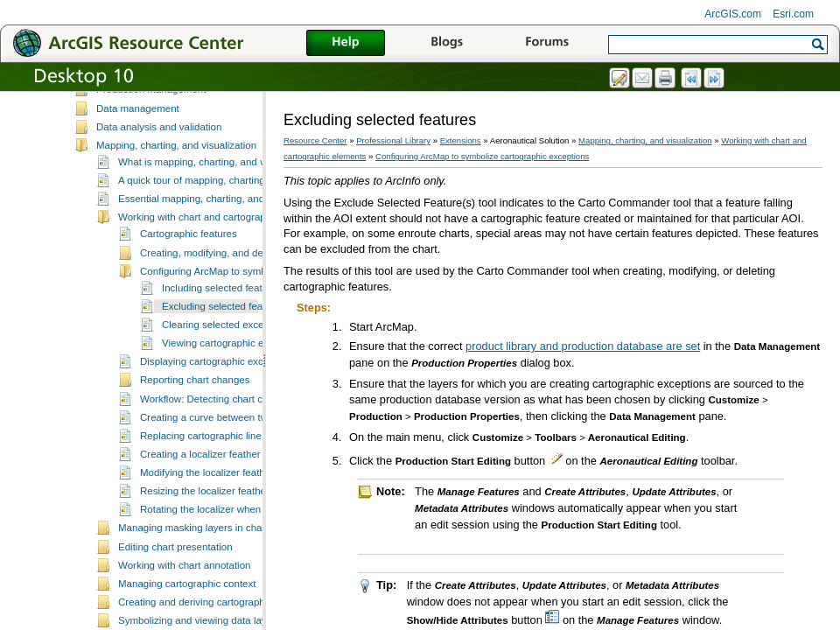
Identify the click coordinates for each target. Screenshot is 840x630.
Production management (151, 113)
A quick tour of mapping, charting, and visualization (231, 204)
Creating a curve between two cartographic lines (248, 441)
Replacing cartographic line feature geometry (240, 459)
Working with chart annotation (185, 589)
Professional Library (393, 140)
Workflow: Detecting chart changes (218, 423)
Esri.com (793, 14)
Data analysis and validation (159, 150)
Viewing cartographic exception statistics (252, 367)
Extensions (461, 140)
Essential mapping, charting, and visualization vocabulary (246, 222)
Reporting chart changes (195, 403)
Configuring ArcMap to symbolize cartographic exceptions (482, 156)
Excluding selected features (224, 330)
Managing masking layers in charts (196, 551)
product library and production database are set (583, 346)
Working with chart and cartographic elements (220, 241)
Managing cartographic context (187, 607)
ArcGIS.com (733, 14)
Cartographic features (189, 257)
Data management (138, 132)
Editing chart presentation (175, 570)
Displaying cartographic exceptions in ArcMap (241, 385)
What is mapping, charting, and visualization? (219, 185)
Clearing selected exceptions (226, 348)
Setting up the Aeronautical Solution (176, 94)
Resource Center (315, 140)
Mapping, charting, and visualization (176, 169)
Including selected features (222, 311)
